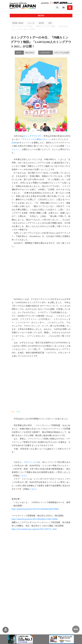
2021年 (41, 23)
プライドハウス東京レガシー (36, 139)
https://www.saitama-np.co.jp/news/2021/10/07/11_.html (34, 529)
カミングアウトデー (33, 136)
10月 (50, 23)
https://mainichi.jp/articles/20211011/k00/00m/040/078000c (35, 509)
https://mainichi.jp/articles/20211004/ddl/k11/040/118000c (35, 519)
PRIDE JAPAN (18, 23)
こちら (23, 476)
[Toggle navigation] (57, 8)
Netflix (14, 143)
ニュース (31, 23)
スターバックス (31, 462)
